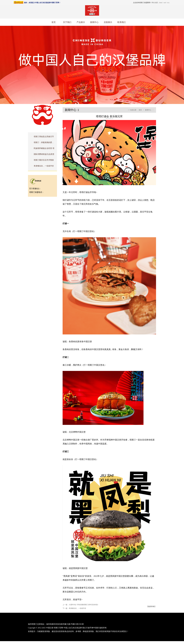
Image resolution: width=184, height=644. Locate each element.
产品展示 (81, 22)
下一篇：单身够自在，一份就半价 (74, 608)
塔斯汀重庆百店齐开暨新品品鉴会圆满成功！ (42, 161)
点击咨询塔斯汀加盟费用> (142, 3)
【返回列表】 (151, 606)
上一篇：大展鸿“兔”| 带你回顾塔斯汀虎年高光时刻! (80, 605)
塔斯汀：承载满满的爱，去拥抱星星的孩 (42, 143)
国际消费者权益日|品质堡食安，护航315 (42, 155)
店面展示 (108, 22)
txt (168, 3)
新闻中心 (94, 22)
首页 (54, 22)
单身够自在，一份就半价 (44, 166)
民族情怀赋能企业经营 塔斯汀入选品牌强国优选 (42, 149)
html (161, 3)
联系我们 (122, 22)
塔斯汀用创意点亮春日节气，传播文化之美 (42, 137)
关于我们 (67, 22)
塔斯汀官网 (58, 628)
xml (165, 3)
